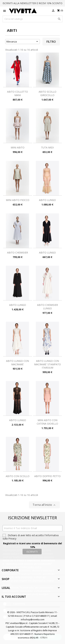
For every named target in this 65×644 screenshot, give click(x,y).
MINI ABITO (18, 147)
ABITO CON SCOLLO (18, 476)
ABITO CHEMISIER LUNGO (47, 307)
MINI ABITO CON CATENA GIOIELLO (47, 422)
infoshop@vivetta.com (33, 619)
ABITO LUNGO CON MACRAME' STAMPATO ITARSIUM (47, 364)
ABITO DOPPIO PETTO (47, 476)
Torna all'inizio (44, 505)
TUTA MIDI (47, 147)
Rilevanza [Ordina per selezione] (23, 41)
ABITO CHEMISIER (18, 253)
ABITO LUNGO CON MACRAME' (18, 363)
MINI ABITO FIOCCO (18, 200)
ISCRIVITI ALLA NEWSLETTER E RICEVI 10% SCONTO (32, 3)
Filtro (51, 42)
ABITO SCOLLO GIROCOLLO (47, 93)
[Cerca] (32, 19)
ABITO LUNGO (47, 200)
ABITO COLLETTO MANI (18, 93)
